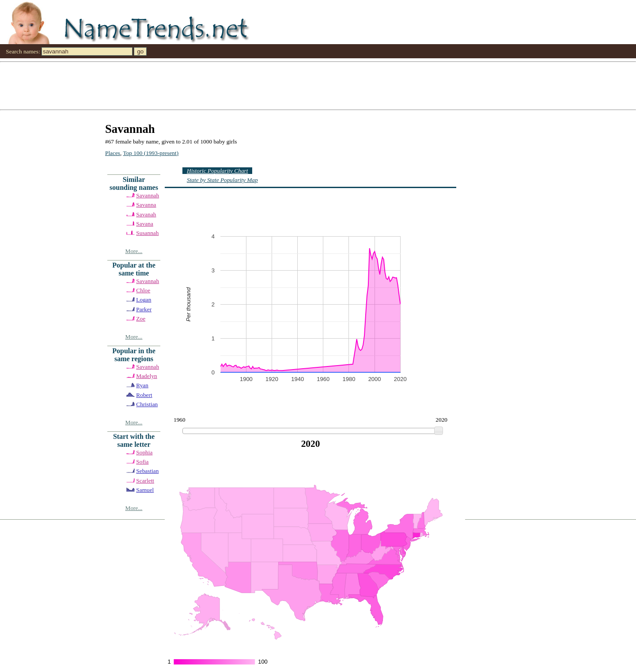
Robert (144, 395)
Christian (147, 404)
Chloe (143, 290)
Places (113, 153)
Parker (144, 309)
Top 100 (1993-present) (151, 153)
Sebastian (147, 471)
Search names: (23, 51)
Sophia (144, 452)
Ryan (142, 385)
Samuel (145, 490)
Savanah (146, 214)
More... (134, 251)
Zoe (141, 319)
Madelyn (146, 376)
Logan (144, 300)
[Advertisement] (265, 85)
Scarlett (145, 481)
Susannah (147, 233)
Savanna (146, 205)
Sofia (142, 462)
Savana (145, 224)
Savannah (148, 195)
